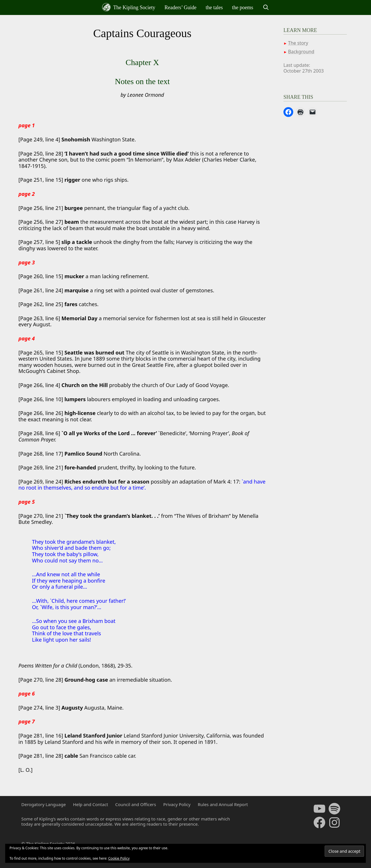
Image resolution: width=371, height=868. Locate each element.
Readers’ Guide (180, 7)
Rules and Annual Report (223, 804)
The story (298, 43)
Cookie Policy (119, 858)
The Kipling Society (129, 7)
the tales (214, 7)
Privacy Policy (177, 804)
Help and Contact (90, 804)
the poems (243, 7)
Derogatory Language (43, 804)
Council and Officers (136, 804)
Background (301, 52)
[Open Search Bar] (266, 7)
